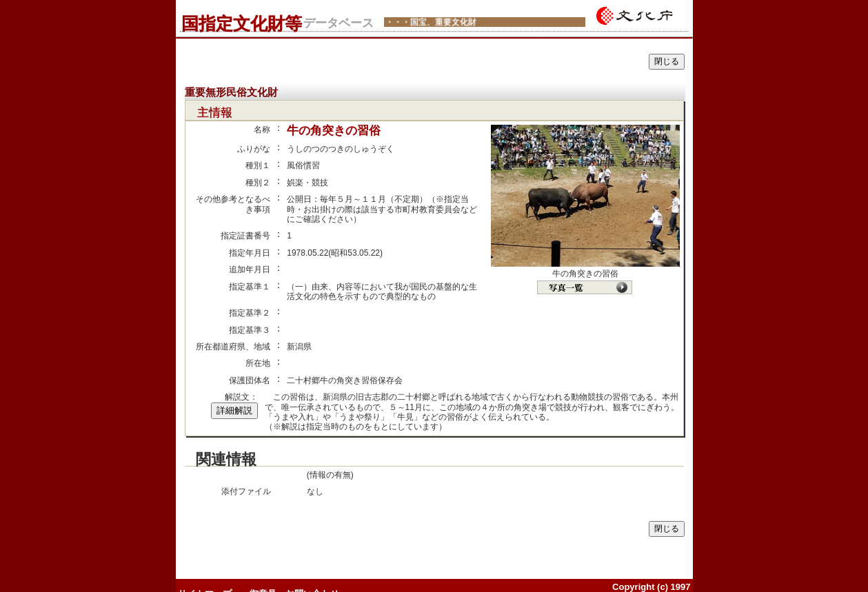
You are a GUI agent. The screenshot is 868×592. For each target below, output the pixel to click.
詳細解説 (234, 410)
